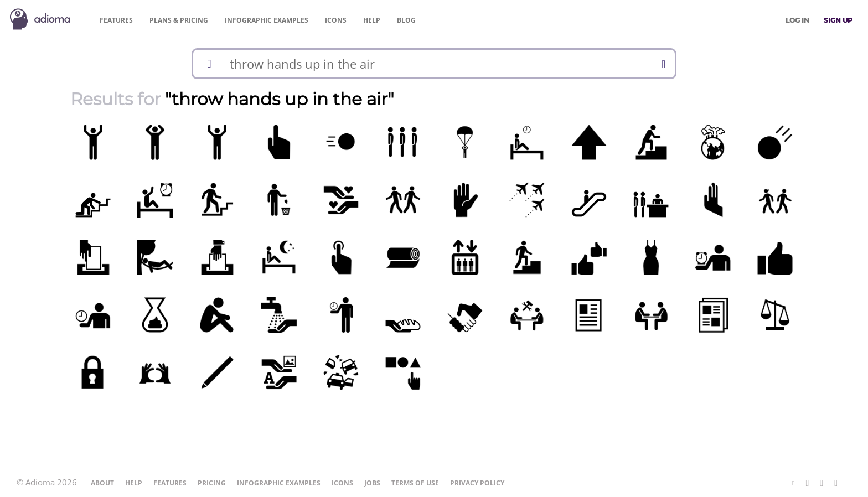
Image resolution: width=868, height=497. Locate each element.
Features (116, 20)
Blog (406, 20)
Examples (267, 20)
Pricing (179, 20)
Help (372, 20)
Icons (336, 20)
